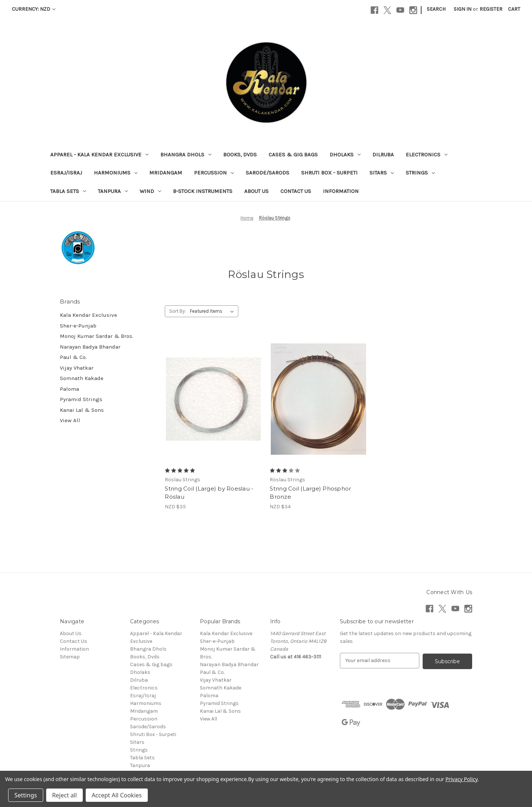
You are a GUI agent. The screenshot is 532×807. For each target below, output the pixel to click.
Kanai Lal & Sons (82, 410)
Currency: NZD (34, 9)
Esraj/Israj (66, 173)
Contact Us (296, 191)
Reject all (64, 795)
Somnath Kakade (82, 378)
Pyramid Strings (81, 399)
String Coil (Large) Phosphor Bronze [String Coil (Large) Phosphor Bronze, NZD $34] (310, 493)
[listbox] (213, 311)
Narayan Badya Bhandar (90, 347)
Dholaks (345, 155)
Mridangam (166, 173)
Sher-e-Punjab (78, 326)
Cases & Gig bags (293, 155)
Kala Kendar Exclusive (88, 315)
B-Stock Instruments (203, 191)
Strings (420, 173)
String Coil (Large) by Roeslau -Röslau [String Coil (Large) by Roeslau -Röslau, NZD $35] (209, 493)
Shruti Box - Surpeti (329, 173)
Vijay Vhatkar (77, 368)
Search (436, 9)
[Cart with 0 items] (514, 9)
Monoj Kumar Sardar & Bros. (97, 336)
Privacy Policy (462, 779)
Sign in (463, 9)
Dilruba (383, 155)
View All (70, 420)
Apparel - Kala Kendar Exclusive (99, 155)
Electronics (427, 155)
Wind (150, 191)
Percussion (214, 173)
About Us (256, 191)
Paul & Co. (73, 357)
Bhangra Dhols (186, 155)
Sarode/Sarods (267, 173)
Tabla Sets (68, 191)
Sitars (382, 173)
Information (341, 191)
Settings (26, 795)
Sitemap (70, 657)
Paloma (69, 389)
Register (491, 9)
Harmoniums (116, 173)
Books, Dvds (240, 155)
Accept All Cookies (117, 795)
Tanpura (113, 191)
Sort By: (178, 311)
